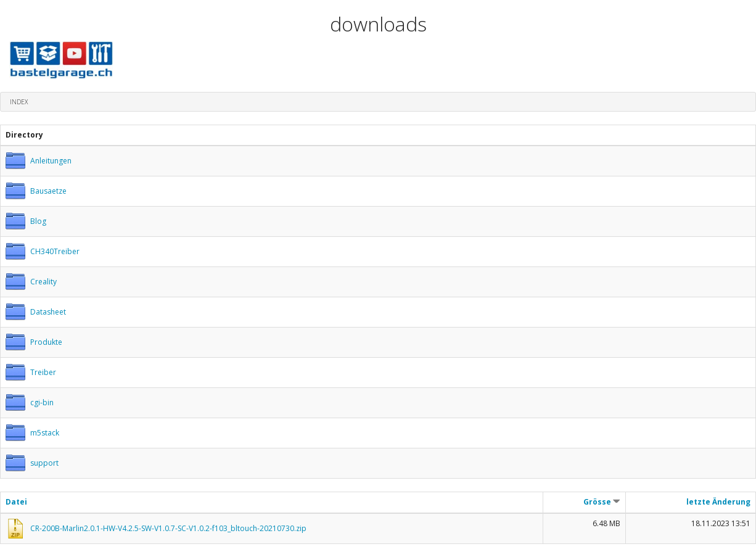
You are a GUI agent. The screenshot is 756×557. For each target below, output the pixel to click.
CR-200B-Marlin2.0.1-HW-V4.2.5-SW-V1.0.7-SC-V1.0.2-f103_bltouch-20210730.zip (168, 528)
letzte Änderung (718, 502)
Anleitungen (51, 161)
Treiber (43, 372)
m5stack (45, 433)
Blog (38, 221)
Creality (43, 282)
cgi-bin (42, 402)
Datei (16, 502)
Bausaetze (48, 191)
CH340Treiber (55, 251)
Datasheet (48, 312)
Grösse (602, 502)
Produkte (46, 342)
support (44, 463)
